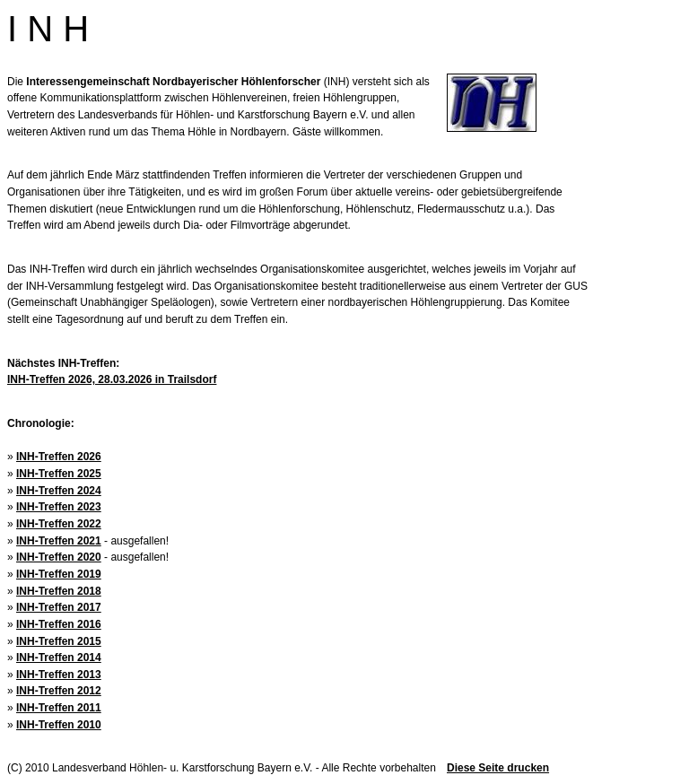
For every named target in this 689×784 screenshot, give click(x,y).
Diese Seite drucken (498, 768)
